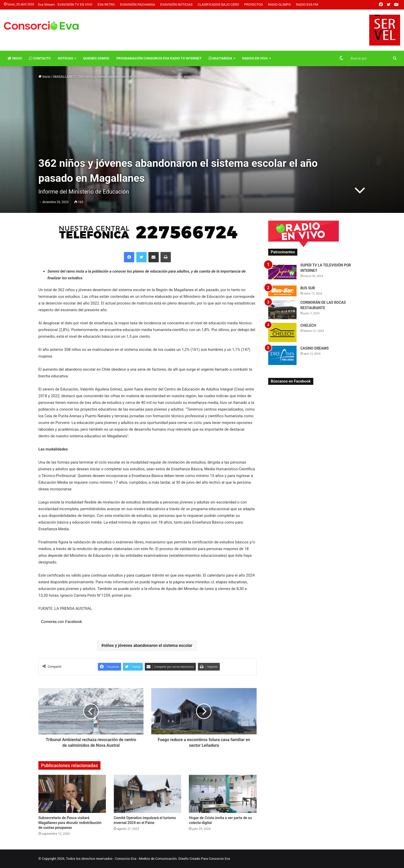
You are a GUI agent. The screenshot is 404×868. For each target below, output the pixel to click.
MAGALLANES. (65, 77)
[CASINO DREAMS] (282, 355)
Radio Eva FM (307, 5)
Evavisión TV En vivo (75, 5)
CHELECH (308, 325)
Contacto (40, 58)
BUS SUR (308, 288)
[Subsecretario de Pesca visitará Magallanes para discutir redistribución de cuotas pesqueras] (72, 794)
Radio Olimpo (279, 5)
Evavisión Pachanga (138, 5)
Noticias (66, 58)
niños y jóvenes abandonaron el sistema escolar (148, 645)
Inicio (15, 58)
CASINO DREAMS (315, 348)
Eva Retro (106, 5)
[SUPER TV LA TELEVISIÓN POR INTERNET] (282, 272)
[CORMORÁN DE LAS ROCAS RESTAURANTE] (282, 310)
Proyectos (253, 5)
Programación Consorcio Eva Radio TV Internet (159, 58)
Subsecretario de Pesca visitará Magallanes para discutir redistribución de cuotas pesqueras (70, 823)
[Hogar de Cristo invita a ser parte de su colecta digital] (223, 794)
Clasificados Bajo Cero (218, 5)
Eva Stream (47, 5)
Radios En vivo (255, 58)
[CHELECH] (282, 332)
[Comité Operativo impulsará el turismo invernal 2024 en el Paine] (147, 794)
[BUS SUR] (282, 291)
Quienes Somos (96, 58)
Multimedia (220, 58)
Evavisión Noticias (176, 5)
